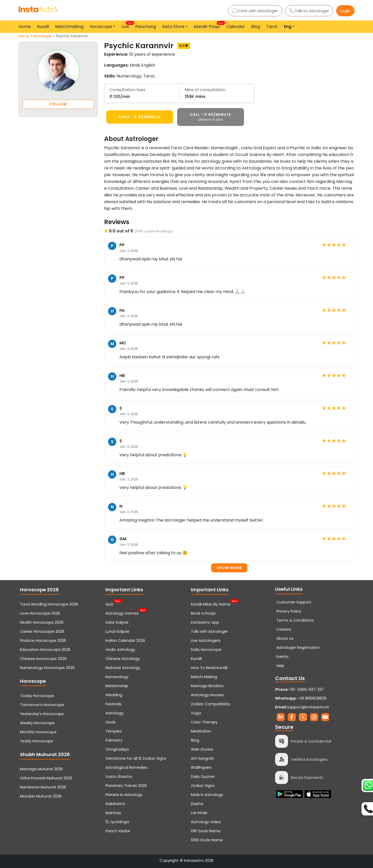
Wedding (114, 695)
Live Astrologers (206, 641)
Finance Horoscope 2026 (43, 641)
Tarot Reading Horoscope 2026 (49, 604)
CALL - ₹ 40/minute (211, 117)
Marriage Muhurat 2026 (41, 769)
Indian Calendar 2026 (125, 641)
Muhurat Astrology (123, 668)
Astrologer (43, 36)
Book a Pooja (203, 613)
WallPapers (201, 767)
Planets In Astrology (124, 795)
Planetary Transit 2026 (126, 786)
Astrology (114, 713)
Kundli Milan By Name (211, 604)
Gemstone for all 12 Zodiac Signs (136, 758)
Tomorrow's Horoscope (42, 705)
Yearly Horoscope (37, 741)
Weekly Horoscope (37, 723)
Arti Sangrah (202, 758)
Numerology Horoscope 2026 (47, 668)
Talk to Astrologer (309, 11)
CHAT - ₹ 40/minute (140, 117)
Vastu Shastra (119, 777)
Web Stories (202, 749)
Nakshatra (115, 804)
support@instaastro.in (308, 707)
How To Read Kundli (209, 668)
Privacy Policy (289, 611)
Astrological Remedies (126, 767)
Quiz (109, 604)
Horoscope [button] (101, 27)
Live (126, 25)
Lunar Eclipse (117, 631)
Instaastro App (205, 622)
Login (345, 11)
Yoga (196, 713)
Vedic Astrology (120, 650)
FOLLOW (58, 104)
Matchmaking (69, 27)
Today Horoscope (37, 696)
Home (25, 27)
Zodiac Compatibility (211, 704)
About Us (285, 638)
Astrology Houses (207, 695)
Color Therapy (204, 722)
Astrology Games (122, 613)
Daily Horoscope (206, 650)
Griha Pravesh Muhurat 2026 (46, 778)
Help (280, 666)
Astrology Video (206, 822)
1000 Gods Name (207, 840)
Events (282, 657)
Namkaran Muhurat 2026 (43, 787)
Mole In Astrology (207, 795)
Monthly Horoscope (38, 732)
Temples (114, 731)
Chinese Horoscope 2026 (43, 659)
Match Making (204, 677)
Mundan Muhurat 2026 (41, 796)
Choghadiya (117, 749)
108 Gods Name (206, 831)
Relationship (117, 686)
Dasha (197, 804)
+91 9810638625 (301, 698)
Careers (284, 629)
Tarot (272, 27)
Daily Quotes (203, 777)
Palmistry (114, 740)
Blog (256, 27)
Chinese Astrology (123, 659)
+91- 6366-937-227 (306, 689)
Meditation (201, 731)
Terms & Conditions (295, 620)
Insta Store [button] (173, 27)
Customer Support (294, 602)
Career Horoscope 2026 (42, 631)
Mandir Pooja (208, 25)
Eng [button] (288, 27)
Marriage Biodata (207, 686)
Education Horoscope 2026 (45, 650)
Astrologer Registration (298, 648)
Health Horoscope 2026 (42, 622)
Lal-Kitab (199, 813)
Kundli (43, 27)
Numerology (117, 677)
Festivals (113, 704)
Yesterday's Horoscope (42, 714)
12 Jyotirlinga (117, 822)
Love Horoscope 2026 (40, 613)
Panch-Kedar (118, 831)
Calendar (236, 27)
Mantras (113, 813)
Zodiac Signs (203, 786)
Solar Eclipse (117, 622)
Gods (111, 722)
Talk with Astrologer (209, 631)
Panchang (146, 27)
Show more (229, 568)
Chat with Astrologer (255, 11)
